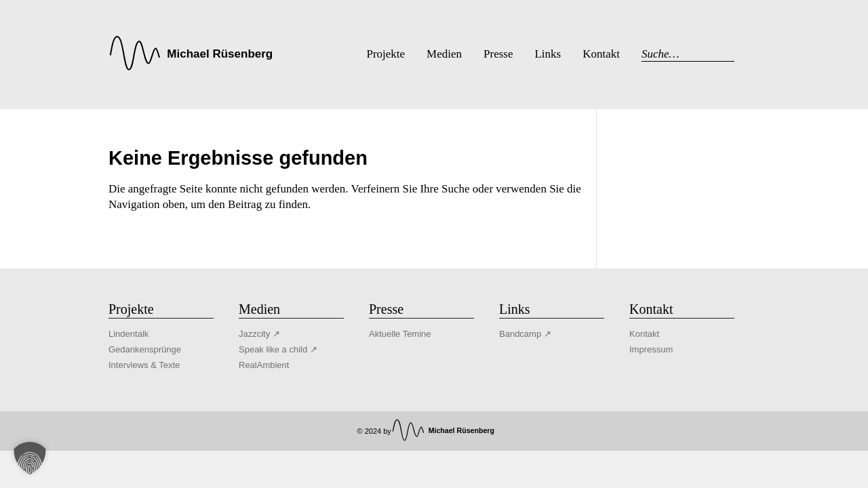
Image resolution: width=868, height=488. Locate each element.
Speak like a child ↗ (278, 349)
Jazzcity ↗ (259, 334)
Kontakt (644, 334)
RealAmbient (264, 365)
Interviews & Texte (144, 365)
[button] (30, 458)
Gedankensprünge (145, 349)
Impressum (651, 349)
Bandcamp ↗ (525, 334)
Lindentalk (129, 334)
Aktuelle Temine (400, 334)
